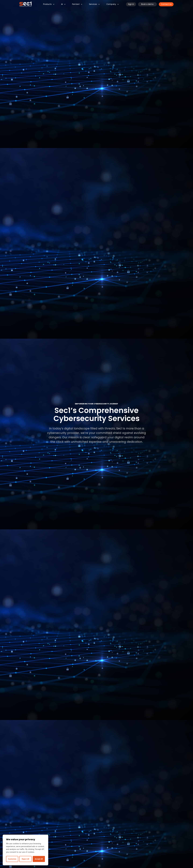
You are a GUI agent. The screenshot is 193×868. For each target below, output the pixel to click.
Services (94, 4)
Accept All (39, 859)
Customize (12, 859)
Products (49, 4)
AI (63, 4)
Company (113, 4)
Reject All (25, 859)
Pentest (77, 4)
